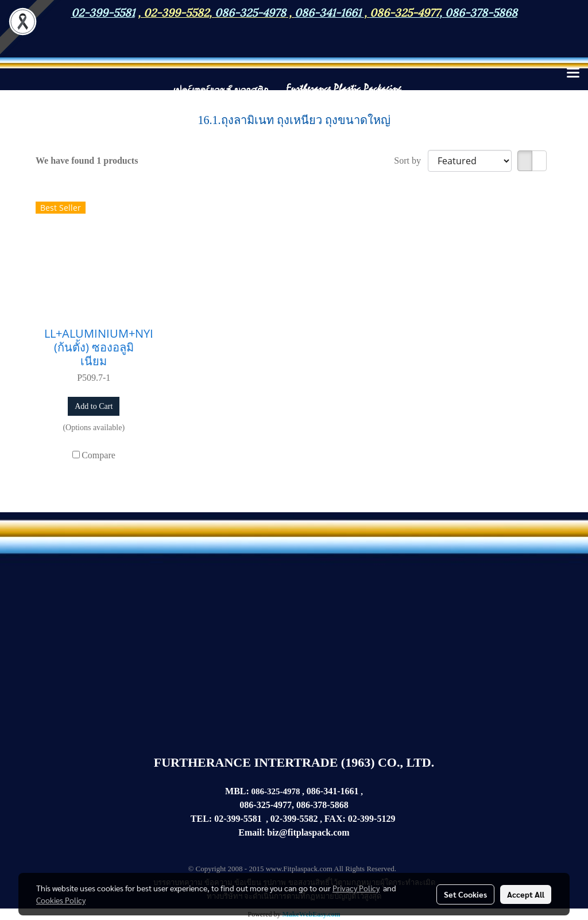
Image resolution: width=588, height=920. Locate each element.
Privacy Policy (356, 888)
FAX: (335, 819)
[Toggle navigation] (573, 74)
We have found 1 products (87, 161)
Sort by (411, 161)
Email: (252, 832)
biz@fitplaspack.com (308, 832)
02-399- (363, 819)
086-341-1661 (333, 791)
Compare (98, 455)
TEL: (201, 819)
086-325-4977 (405, 11)
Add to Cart (94, 406)
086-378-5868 (481, 11)
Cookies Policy (61, 900)
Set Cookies (465, 894)
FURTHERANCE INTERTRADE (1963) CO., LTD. (294, 762)
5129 (386, 819)
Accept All (526, 894)
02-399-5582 (176, 11)
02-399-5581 (238, 819)
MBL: (237, 791)
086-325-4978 (250, 11)
